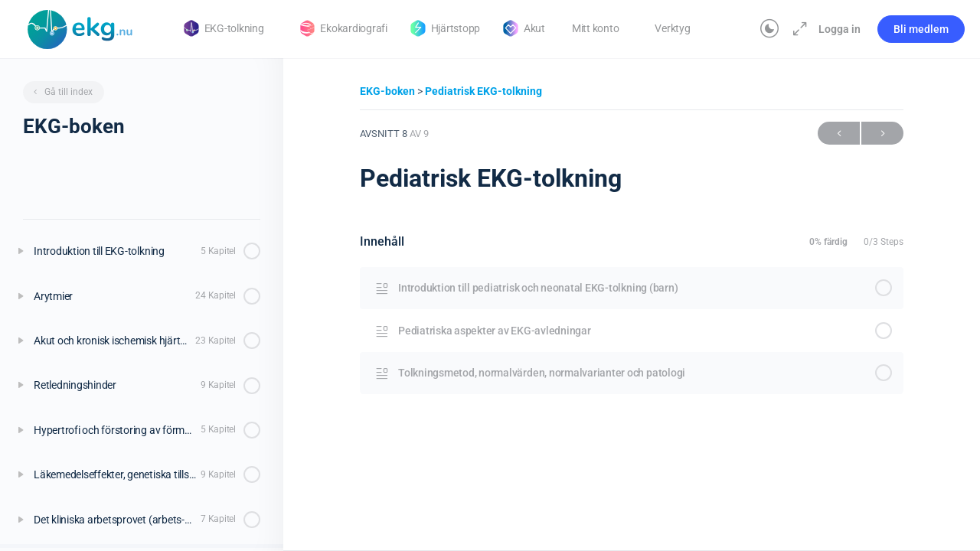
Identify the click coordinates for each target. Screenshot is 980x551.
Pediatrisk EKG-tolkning (483, 91)
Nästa (882, 134)
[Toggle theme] (769, 29)
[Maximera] (797, 29)
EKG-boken (389, 91)
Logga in (840, 29)
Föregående (839, 134)
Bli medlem (921, 29)
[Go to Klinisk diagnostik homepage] (80, 28)
